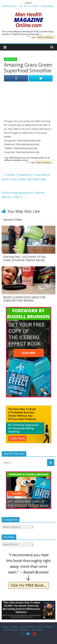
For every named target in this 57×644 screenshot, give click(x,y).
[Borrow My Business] (28, 603)
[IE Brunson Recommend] (29, 554)
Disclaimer (24, 630)
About (5, 627)
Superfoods (11, 59)
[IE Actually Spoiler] (28, 32)
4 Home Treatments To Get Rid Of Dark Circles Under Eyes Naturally (26, 177)
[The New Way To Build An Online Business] (29, 407)
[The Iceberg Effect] (29, 308)
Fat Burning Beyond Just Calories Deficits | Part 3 (23, 195)
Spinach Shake (13, 220)
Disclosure (37, 630)
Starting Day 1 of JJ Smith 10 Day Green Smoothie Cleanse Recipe (24, 258)
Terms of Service (45, 627)
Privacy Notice (27, 627)
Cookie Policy (10, 630)
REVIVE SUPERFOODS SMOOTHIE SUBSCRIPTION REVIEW (24, 299)
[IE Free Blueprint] (28, 158)
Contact (14, 627)
